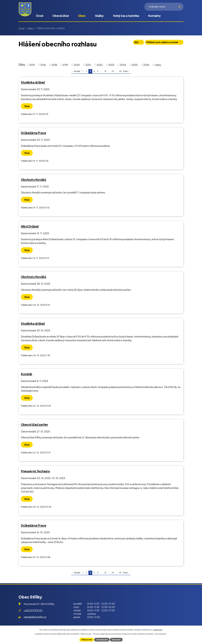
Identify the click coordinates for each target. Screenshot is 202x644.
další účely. (158, 630)
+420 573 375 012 (33, 610)
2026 (146, 65)
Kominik (27, 374)
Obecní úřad (61, 16)
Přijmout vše (86, 640)
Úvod (40, 16)
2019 (65, 65)
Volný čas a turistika (126, 16)
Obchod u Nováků (33, 180)
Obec (82, 16)
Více (27, 106)
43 (120, 71)
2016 (43, 65)
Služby (99, 16)
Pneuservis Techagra (35, 471)
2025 (135, 65)
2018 (54, 65)
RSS (137, 42)
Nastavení (116, 640)
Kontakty (154, 16)
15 (105, 71)
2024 (123, 65)
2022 (100, 65)
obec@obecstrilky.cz (35, 617)
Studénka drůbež (33, 82)
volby (158, 65)
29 (113, 71)
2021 (88, 65)
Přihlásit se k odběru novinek (164, 42)
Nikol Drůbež (30, 226)
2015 (32, 65)
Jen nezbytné (102, 640)
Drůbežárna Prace (33, 133)
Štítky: (22, 64)
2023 (111, 65)
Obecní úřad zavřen (34, 425)
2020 (77, 65)
